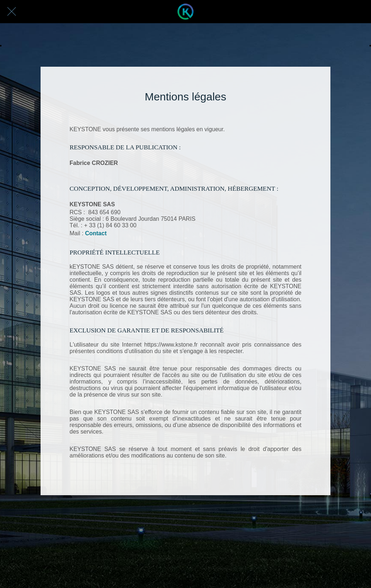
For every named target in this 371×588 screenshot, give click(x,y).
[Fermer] (12, 12)
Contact (96, 233)
